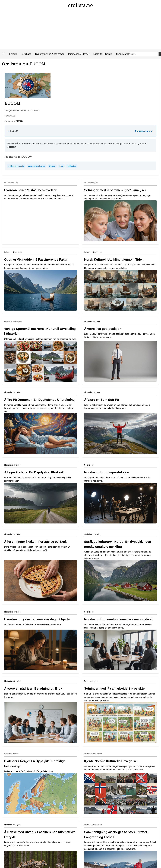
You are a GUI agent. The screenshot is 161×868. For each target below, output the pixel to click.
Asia (61, 166)
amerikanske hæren (37, 166)
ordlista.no (81, 5)
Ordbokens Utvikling (93, 534)
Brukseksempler (11, 183)
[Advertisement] (81, 30)
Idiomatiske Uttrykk (79, 54)
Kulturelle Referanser (13, 252)
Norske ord (89, 465)
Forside (13, 54)
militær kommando (16, 166)
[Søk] (144, 54)
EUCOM (37, 64)
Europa (52, 166)
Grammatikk (123, 54)
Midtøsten (72, 166)
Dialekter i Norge (103, 54)
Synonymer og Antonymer (50, 54)
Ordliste (10, 64)
